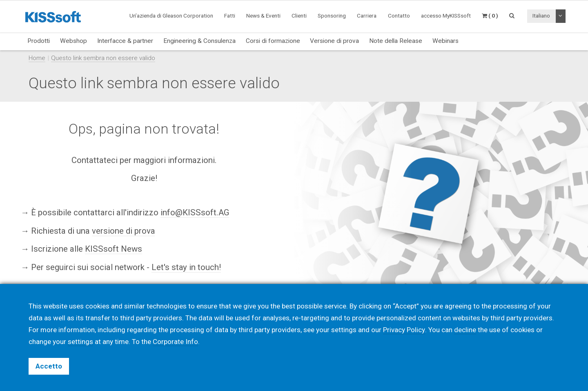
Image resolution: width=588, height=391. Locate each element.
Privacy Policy (404, 330)
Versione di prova (334, 41)
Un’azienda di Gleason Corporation (171, 16)
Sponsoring (332, 16)
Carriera (367, 16)
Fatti (230, 16)
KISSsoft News (114, 249)
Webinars (445, 41)
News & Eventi (263, 16)
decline (465, 330)
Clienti (299, 16)
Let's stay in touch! (186, 267)
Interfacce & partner (125, 41)
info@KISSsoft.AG (195, 212)
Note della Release (396, 41)
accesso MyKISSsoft (446, 16)
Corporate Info (175, 342)
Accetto (49, 366)
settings (80, 342)
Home (37, 58)
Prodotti (39, 41)
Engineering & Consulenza (199, 41)
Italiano (541, 16)
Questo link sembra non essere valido (103, 58)
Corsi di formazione (273, 41)
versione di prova (124, 230)
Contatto (399, 16)
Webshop (73, 41)
